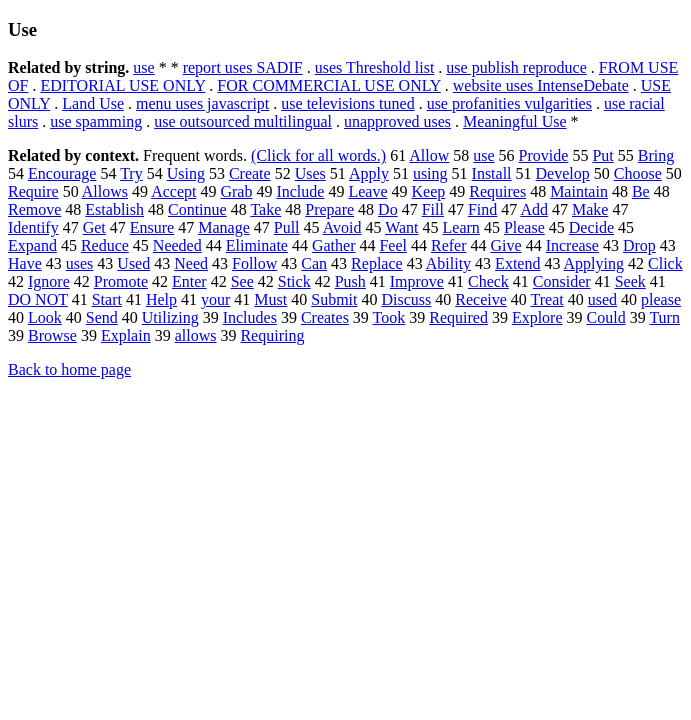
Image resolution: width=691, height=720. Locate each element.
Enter (189, 281)
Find (482, 209)
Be (641, 191)
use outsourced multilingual (243, 121)
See (242, 281)
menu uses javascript (202, 103)
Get (94, 227)
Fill (433, 209)
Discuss (407, 299)
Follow (254, 263)
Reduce (105, 245)
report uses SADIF (243, 67)
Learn (461, 227)
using (430, 173)
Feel (393, 245)
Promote (121, 281)
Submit (334, 299)
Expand (32, 245)
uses (80, 263)
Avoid (342, 227)
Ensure (152, 227)
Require (33, 191)
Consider (562, 281)
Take (265, 209)
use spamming (96, 121)
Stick (294, 281)
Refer (449, 245)
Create (250, 173)
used (602, 299)
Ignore (49, 281)
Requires (497, 191)
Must (270, 299)
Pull (287, 227)
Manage (224, 227)
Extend (517, 263)
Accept (173, 191)
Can (314, 263)
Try (131, 173)
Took (389, 317)
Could (606, 317)
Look (45, 317)
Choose (638, 173)
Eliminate (257, 245)
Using (186, 173)
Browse (52, 335)
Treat (547, 299)
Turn (664, 317)
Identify (33, 227)
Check (488, 281)
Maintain (579, 191)
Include (300, 191)
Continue (197, 209)
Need (191, 263)
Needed (177, 245)
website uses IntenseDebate (541, 85)
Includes (250, 317)
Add (534, 209)
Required (458, 317)
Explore (537, 317)
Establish (114, 209)
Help (161, 299)
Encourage (62, 173)
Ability (448, 263)
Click (665, 263)
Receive (481, 299)
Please (524, 227)
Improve (417, 281)
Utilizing (170, 317)
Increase (572, 245)
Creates (325, 317)
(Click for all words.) (318, 155)
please (661, 299)
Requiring (272, 335)
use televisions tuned (347, 103)
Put (602, 155)
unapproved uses (397, 121)
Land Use (93, 103)
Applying (594, 263)
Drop (639, 245)
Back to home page (69, 369)
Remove (34, 209)
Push (350, 281)
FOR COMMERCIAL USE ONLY (328, 85)
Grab (236, 191)
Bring (656, 155)
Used (133, 263)
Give (506, 245)
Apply (369, 173)
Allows (105, 191)
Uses (310, 173)
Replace (377, 263)
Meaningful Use (515, 121)
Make (590, 209)
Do (388, 209)
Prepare (329, 209)
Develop (563, 173)
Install (492, 173)
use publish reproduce (516, 67)
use (143, 67)
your (215, 299)
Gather (334, 245)
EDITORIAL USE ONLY (122, 85)
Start (107, 299)
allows (196, 335)
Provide (544, 155)
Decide (591, 227)
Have (25, 263)
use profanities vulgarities (509, 103)
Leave (367, 191)
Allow (429, 155)
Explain (126, 335)
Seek (630, 281)
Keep (429, 191)
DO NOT (38, 299)
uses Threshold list (375, 67)
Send (102, 317)
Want (401, 227)
